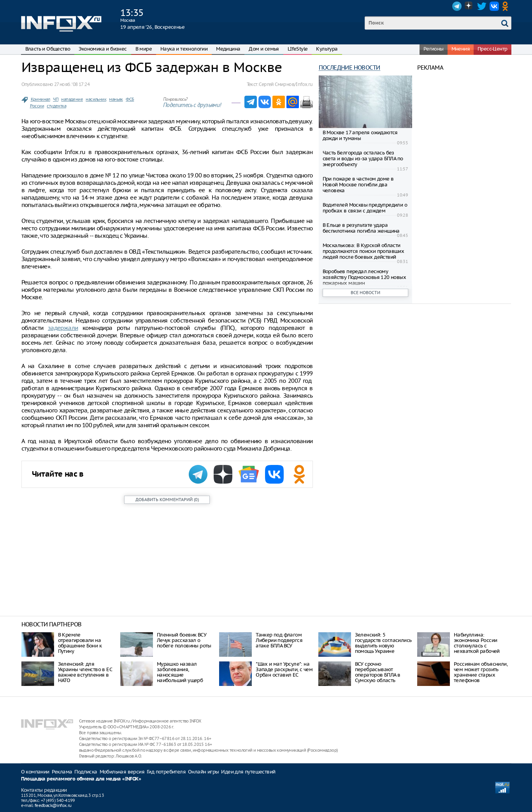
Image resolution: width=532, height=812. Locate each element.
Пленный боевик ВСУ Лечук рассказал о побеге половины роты (184, 640)
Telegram (457, 6)
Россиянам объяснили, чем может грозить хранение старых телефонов (481, 672)
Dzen (469, 6)
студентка (56, 106)
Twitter (482, 6)
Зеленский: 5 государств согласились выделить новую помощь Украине (383, 643)
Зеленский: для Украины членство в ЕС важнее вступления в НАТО (85, 672)
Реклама (62, 772)
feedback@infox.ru (53, 805)
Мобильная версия (122, 772)
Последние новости (349, 68)
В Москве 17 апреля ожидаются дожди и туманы (360, 135)
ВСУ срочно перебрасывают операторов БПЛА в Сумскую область (378, 672)
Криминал (40, 99)
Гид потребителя (166, 772)
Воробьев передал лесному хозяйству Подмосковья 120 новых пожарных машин (364, 277)
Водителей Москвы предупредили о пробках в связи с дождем (365, 208)
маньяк (116, 99)
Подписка (86, 772)
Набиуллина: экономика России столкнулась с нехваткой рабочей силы (477, 646)
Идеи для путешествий (248, 772)
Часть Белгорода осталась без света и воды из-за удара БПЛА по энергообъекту (363, 159)
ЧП (56, 99)
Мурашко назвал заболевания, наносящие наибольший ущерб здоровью (180, 675)
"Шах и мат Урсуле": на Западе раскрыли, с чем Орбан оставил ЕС (284, 669)
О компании (35, 772)
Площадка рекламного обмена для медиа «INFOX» (81, 779)
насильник (96, 99)
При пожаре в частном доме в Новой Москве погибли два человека (358, 185)
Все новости (365, 293)
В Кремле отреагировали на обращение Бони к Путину (80, 643)
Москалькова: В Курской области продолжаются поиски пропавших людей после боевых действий (363, 251)
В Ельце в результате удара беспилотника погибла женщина (361, 228)
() (167, 500)
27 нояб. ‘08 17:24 (72, 84)
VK (494, 6)
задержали (63, 328)
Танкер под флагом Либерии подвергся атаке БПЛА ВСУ (279, 640)
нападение (72, 99)
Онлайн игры (203, 772)
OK (507, 6)
